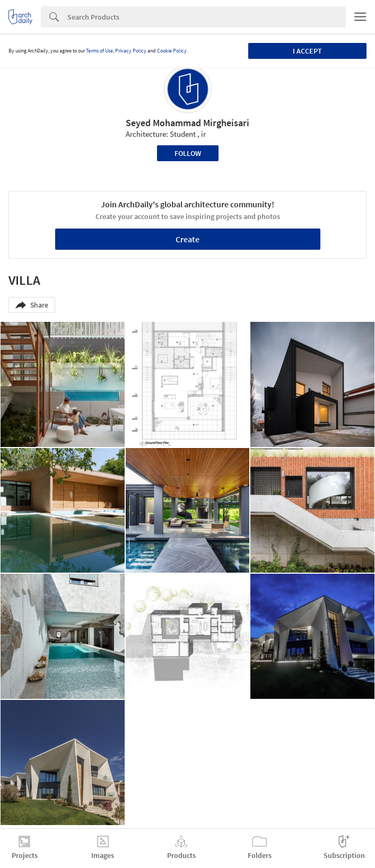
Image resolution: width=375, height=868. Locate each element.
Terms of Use (99, 51)
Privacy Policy (131, 51)
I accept (307, 51)
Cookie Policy (172, 51)
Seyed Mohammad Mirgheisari (187, 123)
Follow (188, 153)
